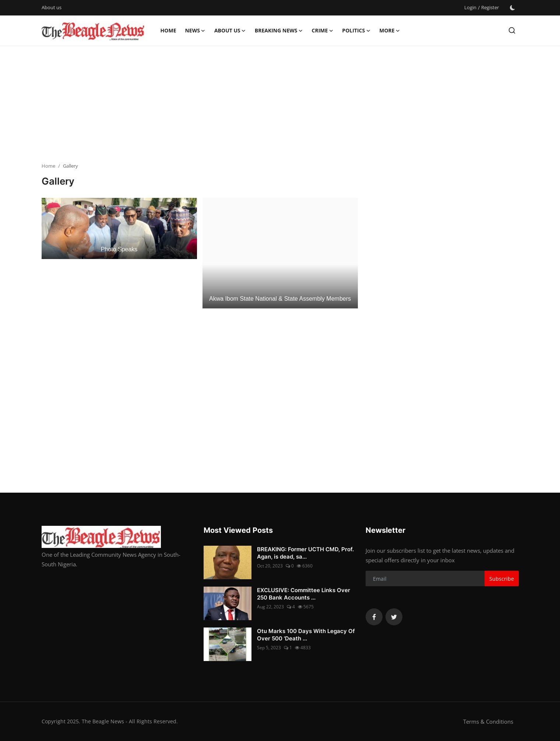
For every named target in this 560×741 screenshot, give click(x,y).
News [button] (195, 31)
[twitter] (394, 617)
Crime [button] (323, 31)
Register (490, 7)
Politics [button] (356, 31)
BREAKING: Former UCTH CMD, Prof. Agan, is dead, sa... (305, 553)
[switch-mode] (513, 8)
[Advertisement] (280, 105)
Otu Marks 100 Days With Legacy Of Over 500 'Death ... (306, 635)
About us (52, 7)
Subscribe (502, 579)
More (390, 31)
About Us (230, 31)
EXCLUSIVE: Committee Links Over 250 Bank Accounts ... (304, 594)
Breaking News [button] (279, 31)
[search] (512, 30)
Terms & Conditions (488, 721)
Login (470, 7)
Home (168, 30)
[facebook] (374, 617)
